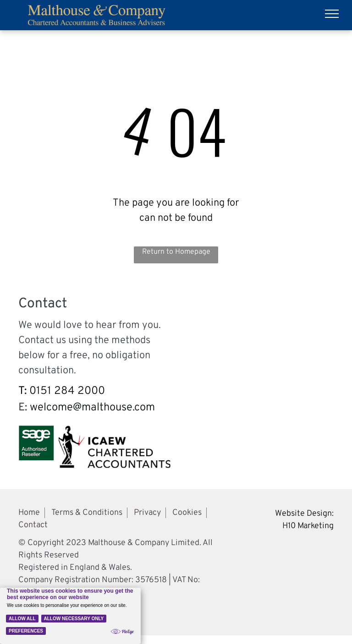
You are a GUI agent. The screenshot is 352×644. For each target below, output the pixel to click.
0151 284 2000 (67, 391)
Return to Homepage (176, 252)
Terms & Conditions (87, 513)
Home (29, 513)
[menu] (332, 14)
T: (22, 391)
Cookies (187, 513)
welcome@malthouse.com (92, 408)
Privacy (147, 513)
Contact (33, 525)
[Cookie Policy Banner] (70, 616)
